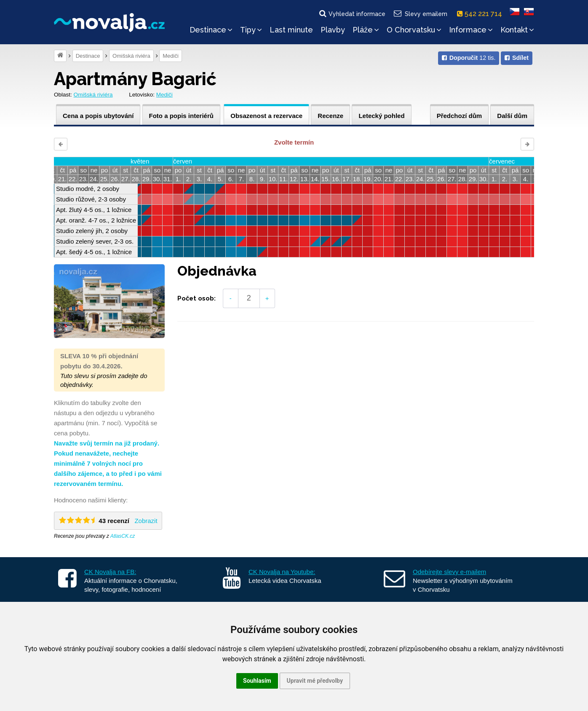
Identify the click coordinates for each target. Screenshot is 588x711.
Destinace (211, 30)
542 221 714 (481, 14)
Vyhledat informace (352, 13)
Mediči (171, 56)
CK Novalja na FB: (110, 572)
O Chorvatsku (414, 30)
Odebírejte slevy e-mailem (449, 572)
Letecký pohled (381, 116)
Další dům (512, 116)
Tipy (251, 30)
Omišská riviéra (131, 56)
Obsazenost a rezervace (266, 116)
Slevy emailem (420, 13)
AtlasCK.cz (123, 536)
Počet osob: (196, 298)
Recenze (330, 116)
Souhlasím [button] (257, 681)
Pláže (366, 30)
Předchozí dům (460, 116)
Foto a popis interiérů (181, 116)
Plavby (333, 30)
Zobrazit (146, 521)
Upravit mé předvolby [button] (315, 681)
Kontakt (517, 30)
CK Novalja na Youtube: (282, 572)
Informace (471, 30)
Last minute (291, 30)
